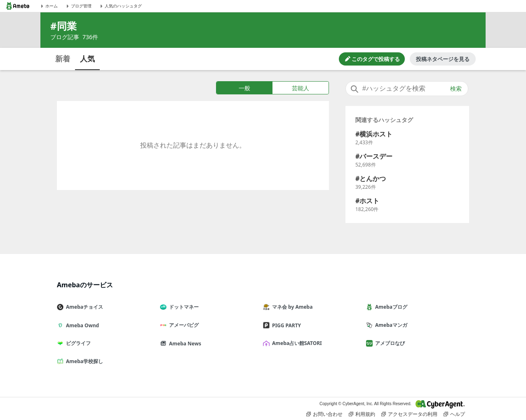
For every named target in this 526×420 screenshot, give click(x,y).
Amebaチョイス (83, 307)
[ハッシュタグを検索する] (407, 89)
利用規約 (362, 414)
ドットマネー (183, 307)
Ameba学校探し (83, 361)
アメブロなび (389, 343)
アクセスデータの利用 (409, 414)
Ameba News (184, 344)
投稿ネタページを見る (443, 59)
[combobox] (407, 89)
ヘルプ (454, 414)
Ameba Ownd (81, 325)
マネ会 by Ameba (291, 307)
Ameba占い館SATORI (296, 343)
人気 (87, 59)
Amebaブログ (390, 307)
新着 (63, 59)
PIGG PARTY (285, 325)
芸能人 (301, 88)
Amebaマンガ (390, 325)
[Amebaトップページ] (18, 6)
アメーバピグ (183, 325)
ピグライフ (77, 343)
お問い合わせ (324, 414)
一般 (244, 88)
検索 (456, 89)
